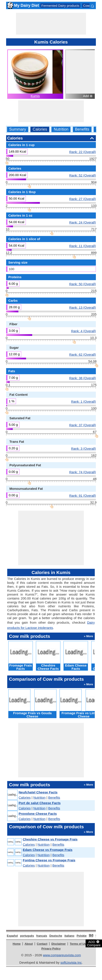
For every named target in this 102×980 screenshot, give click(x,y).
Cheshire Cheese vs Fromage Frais (50, 839)
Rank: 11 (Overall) (83, 246)
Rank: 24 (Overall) (83, 222)
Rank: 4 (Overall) (84, 331)
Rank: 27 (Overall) (83, 199)
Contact (42, 944)
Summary (18, 129)
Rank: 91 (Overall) (83, 495)
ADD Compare (94, 943)
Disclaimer (59, 944)
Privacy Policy (51, 949)
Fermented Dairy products (60, 6)
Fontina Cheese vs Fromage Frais (49, 860)
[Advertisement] (51, 24)
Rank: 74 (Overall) (83, 472)
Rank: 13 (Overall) (83, 307)
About (29, 944)
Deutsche (56, 936)
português (27, 936)
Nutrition (61, 129)
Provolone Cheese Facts (38, 814)
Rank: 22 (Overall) (83, 152)
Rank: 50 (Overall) (83, 284)
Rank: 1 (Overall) (84, 401)
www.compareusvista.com (62, 955)
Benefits (82, 129)
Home (17, 944)
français (42, 936)
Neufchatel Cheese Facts (38, 792)
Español (12, 936)
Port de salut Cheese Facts (40, 803)
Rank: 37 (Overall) (83, 425)
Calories (40, 129)
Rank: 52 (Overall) (83, 175)
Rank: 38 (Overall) (83, 378)
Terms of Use (79, 944)
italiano (69, 936)
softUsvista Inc (71, 962)
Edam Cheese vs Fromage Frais (48, 850)
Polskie (82, 936)
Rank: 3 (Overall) (84, 448)
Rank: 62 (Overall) (83, 354)
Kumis (35, 96)
